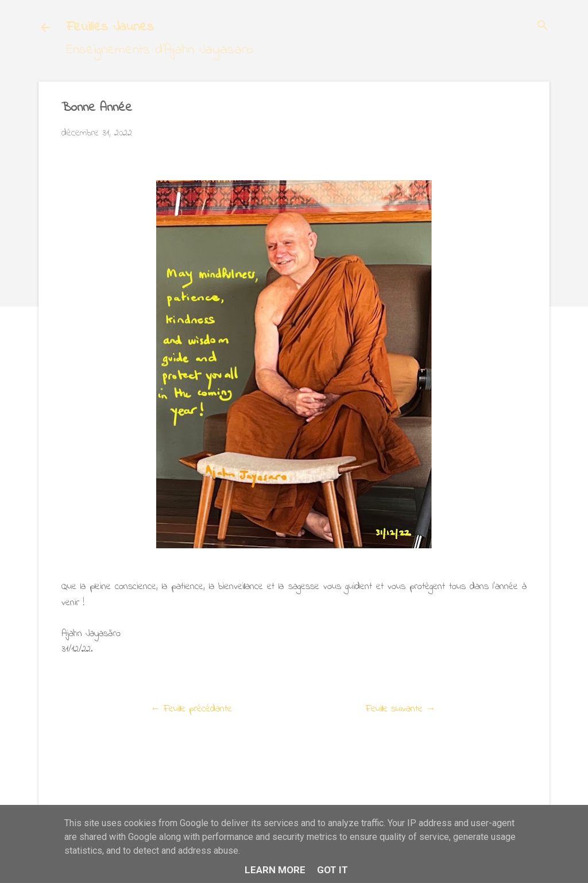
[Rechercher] (543, 27)
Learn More (275, 870)
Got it (332, 870)
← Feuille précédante (191, 709)
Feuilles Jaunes (110, 27)
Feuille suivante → (401, 709)
